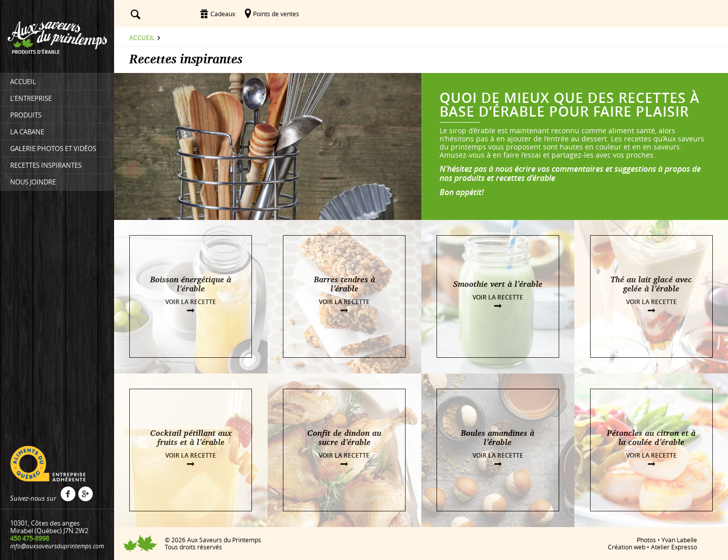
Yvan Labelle (679, 540)
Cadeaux (223, 14)
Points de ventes (276, 14)
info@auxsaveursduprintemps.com (57, 546)
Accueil (142, 38)
